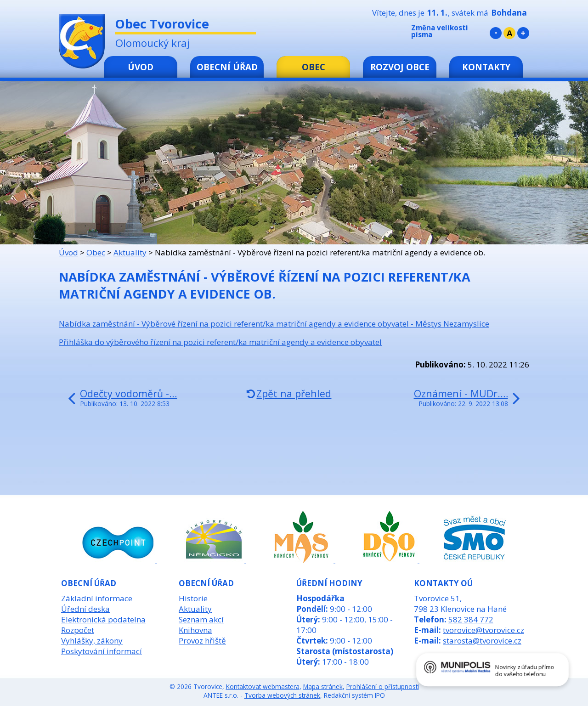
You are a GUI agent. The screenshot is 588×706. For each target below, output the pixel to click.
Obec (314, 67)
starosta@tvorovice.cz (482, 641)
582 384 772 (471, 619)
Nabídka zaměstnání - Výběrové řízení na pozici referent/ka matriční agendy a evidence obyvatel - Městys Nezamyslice (274, 324)
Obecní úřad (227, 67)
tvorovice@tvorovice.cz (483, 630)
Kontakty (486, 67)
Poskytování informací (102, 651)
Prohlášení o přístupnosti (383, 686)
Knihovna (195, 630)
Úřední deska (85, 609)
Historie (193, 598)
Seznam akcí (201, 619)
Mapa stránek (323, 686)
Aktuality (130, 252)
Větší (523, 33)
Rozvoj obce (400, 67)
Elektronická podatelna (103, 619)
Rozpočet (78, 630)
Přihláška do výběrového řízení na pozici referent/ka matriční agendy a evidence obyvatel (220, 342)
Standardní (509, 33)
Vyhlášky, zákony (92, 641)
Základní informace (97, 598)
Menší (496, 33)
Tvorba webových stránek (282, 695)
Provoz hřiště (202, 641)
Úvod (141, 67)
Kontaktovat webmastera (263, 686)
